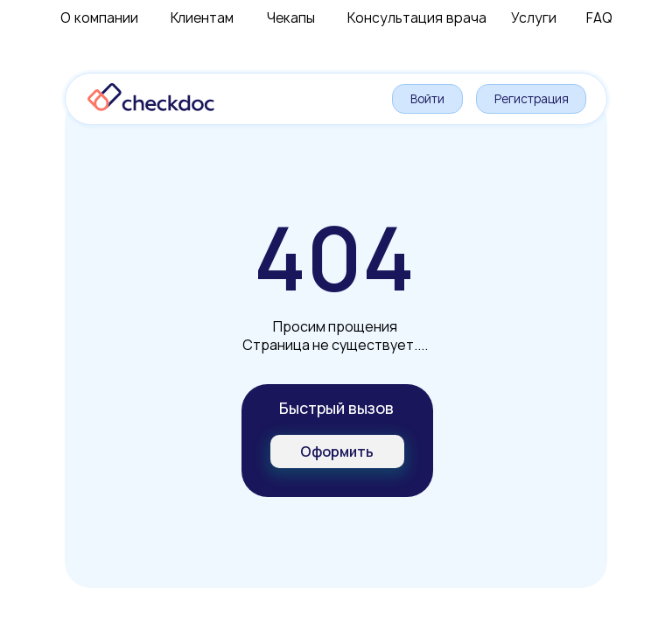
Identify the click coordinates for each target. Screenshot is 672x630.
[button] (337, 451)
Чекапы (291, 18)
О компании (99, 18)
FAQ (599, 18)
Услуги (534, 18)
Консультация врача (417, 18)
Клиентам (202, 18)
